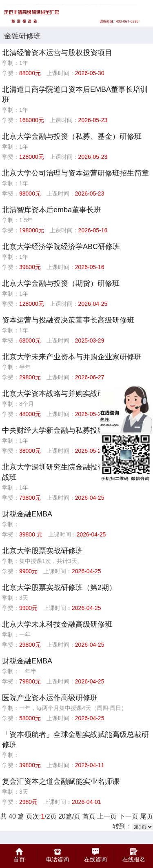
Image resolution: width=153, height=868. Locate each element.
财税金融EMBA (27, 514)
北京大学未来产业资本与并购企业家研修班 (72, 357)
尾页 (146, 816)
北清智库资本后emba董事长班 (52, 210)
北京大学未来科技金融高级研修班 (57, 624)
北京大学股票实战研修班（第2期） (59, 588)
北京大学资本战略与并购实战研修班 (61, 394)
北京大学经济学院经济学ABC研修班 (61, 247)
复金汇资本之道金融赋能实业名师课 (61, 781)
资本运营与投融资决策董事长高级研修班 (68, 320)
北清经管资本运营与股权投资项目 (57, 53)
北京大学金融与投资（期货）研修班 (61, 283)
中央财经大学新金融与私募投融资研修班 (68, 430)
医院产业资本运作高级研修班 (50, 698)
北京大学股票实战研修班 (42, 551)
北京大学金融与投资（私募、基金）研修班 (72, 136)
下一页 (129, 816)
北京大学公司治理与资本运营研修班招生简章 (75, 173)
